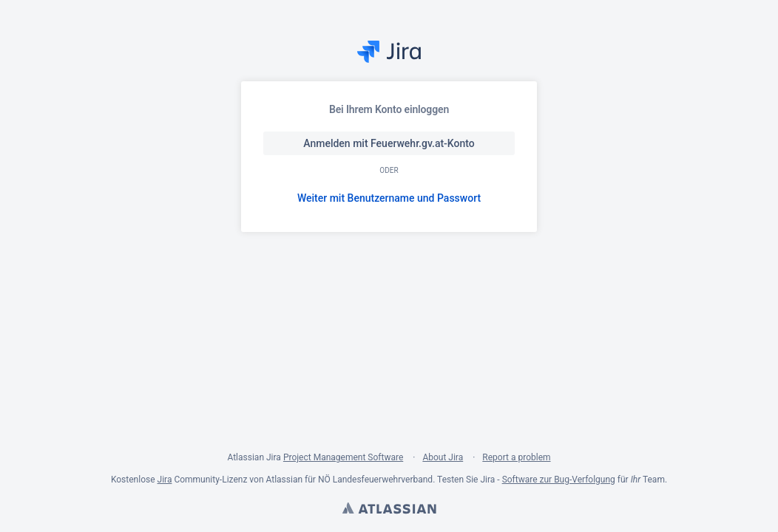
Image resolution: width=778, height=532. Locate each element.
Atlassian (389, 510)
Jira (165, 480)
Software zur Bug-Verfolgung (559, 480)
